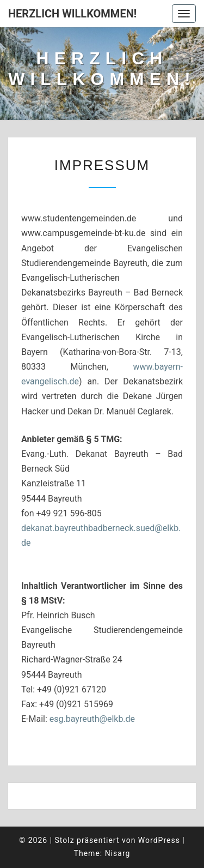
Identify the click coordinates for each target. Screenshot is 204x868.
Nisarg (118, 853)
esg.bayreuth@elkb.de (92, 719)
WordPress (159, 840)
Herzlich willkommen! (72, 14)
